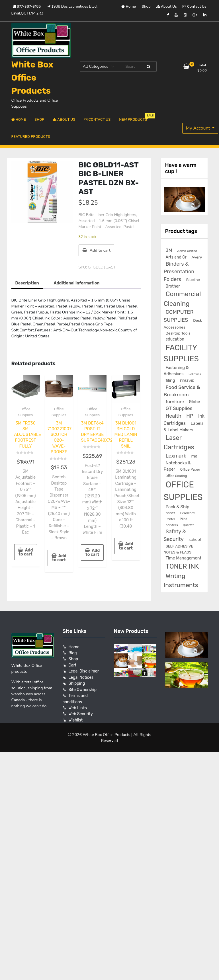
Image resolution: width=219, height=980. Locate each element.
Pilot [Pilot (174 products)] (183, 519)
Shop (146, 6)
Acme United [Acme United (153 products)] (187, 251)
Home (129, 6)
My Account (199, 128)
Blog (73, 653)
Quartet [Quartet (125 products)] (188, 525)
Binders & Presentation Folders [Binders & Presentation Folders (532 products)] (179, 271)
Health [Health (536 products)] (174, 416)
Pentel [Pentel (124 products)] (170, 519)
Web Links (78, 707)
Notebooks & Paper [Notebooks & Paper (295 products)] (177, 466)
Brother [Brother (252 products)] (173, 286)
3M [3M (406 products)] (169, 250)
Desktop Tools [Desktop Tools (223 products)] (178, 333)
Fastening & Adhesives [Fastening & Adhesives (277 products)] (176, 371)
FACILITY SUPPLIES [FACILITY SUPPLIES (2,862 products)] (181, 353)
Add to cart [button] (26, 551)
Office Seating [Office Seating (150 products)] (176, 476)
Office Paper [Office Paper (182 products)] (190, 469)
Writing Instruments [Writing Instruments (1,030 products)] (181, 580)
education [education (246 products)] (175, 339)
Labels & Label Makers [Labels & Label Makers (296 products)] (184, 427)
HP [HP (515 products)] (190, 416)
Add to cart (100, 250)
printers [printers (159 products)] (172, 525)
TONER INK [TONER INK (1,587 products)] (182, 566)
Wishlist (76, 719)
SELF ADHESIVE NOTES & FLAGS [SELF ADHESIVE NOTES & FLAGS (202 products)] (179, 549)
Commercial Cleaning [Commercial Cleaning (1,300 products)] (182, 299)
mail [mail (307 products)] (195, 456)
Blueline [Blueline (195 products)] (193, 280)
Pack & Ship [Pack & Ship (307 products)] (178, 507)
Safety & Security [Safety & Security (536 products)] (175, 535)
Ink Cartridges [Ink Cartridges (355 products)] (184, 420)
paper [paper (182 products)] (171, 513)
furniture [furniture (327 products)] (175, 402)
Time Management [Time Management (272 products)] (184, 558)
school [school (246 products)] (195, 540)
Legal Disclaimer (84, 671)
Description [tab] (27, 283)
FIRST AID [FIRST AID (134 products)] (187, 381)
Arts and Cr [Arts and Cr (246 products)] (176, 257)
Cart (73, 665)
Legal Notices (81, 677)
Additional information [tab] (76, 283)
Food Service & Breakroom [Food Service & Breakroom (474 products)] (182, 391)
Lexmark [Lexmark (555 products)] (176, 456)
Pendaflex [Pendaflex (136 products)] (188, 513)
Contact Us (194, 6)
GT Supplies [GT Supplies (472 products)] (179, 408)
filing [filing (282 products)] (170, 380)
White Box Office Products (32, 78)
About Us (167, 6)
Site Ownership (83, 689)
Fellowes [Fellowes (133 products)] (195, 374)
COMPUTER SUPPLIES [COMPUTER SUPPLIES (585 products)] (179, 316)
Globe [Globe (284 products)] (194, 402)
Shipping (77, 683)
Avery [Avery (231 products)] (197, 257)
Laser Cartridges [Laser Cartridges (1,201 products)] (179, 442)
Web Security (81, 713)
